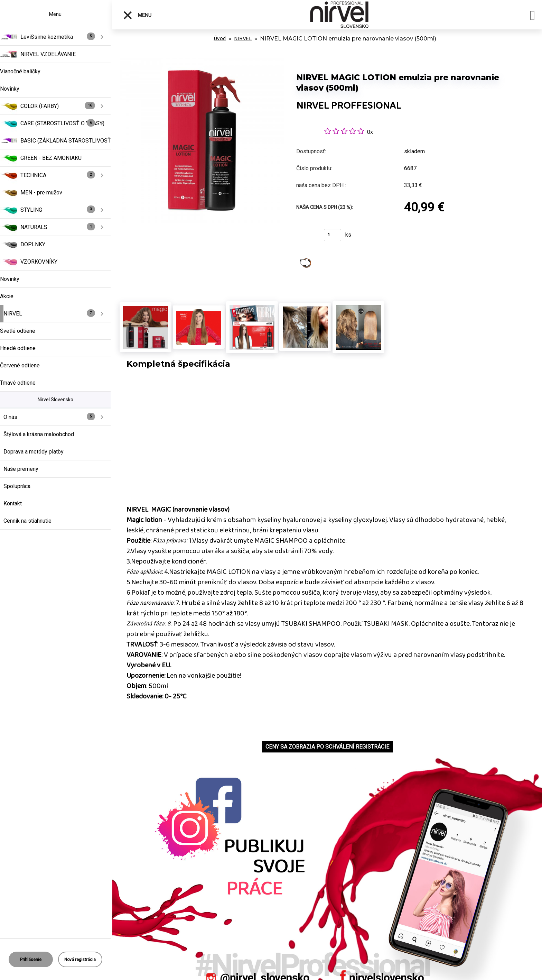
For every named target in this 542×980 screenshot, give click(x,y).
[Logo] (339, 15)
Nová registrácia (80, 960)
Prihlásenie (31, 960)
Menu (137, 15)
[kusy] (333, 235)
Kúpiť (306, 237)
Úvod (220, 39)
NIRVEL (243, 39)
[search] (532, 17)
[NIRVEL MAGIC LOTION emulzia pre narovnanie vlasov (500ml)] (202, 62)
